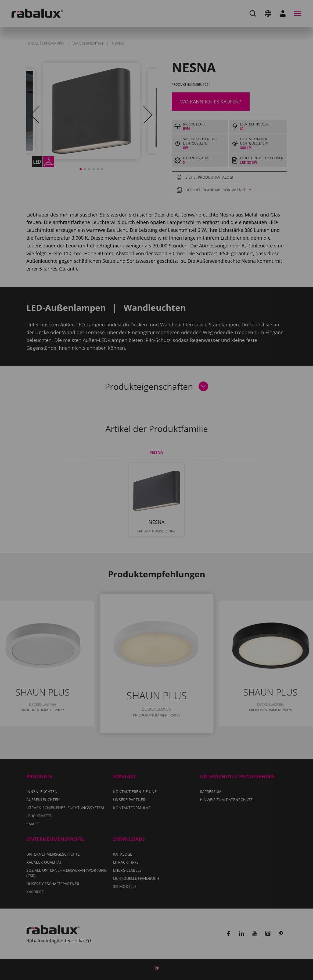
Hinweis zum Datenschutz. (149, 500)
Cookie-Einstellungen (122, 516)
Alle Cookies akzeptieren (157, 529)
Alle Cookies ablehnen (191, 516)
